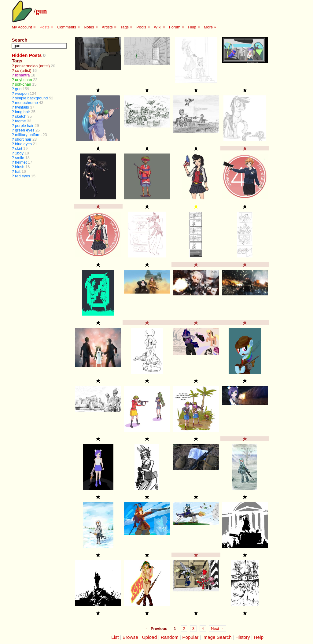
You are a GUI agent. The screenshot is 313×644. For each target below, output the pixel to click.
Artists (107, 27)
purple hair (24, 126)
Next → (217, 629)
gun (41, 11)
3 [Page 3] (193, 629)
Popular (190, 637)
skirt (18, 148)
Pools (141, 27)
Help (192, 27)
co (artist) (23, 70)
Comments (67, 27)
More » (210, 27)
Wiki (158, 27)
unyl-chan (24, 80)
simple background (31, 98)
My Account (22, 27)
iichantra (22, 75)
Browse (130, 637)
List (115, 637)
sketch (21, 116)
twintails (22, 107)
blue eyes (23, 144)
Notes (89, 27)
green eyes (25, 130)
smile (20, 158)
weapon (22, 93)
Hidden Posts (27, 55)
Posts (45, 27)
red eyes (22, 176)
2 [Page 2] (184, 629)
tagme (20, 121)
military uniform (28, 135)
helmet (21, 162)
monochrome (26, 103)
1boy (19, 153)
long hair (22, 112)
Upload (150, 637)
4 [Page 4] (203, 629)
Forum (175, 27)
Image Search (217, 637)
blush (20, 167)
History (243, 637)
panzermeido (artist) (32, 66)
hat (18, 171)
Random (170, 637)
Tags (125, 27)
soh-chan (23, 84)
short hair (23, 139)
